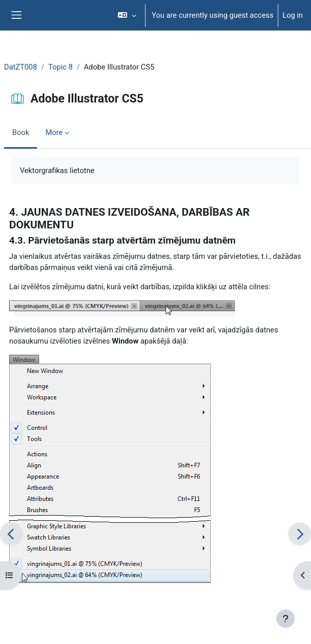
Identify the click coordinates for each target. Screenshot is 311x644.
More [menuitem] (54, 132)
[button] (127, 15)
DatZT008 (21, 67)
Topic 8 (60, 67)
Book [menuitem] (21, 132)
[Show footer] (286, 619)
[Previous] (11, 534)
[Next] (300, 534)
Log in (293, 15)
